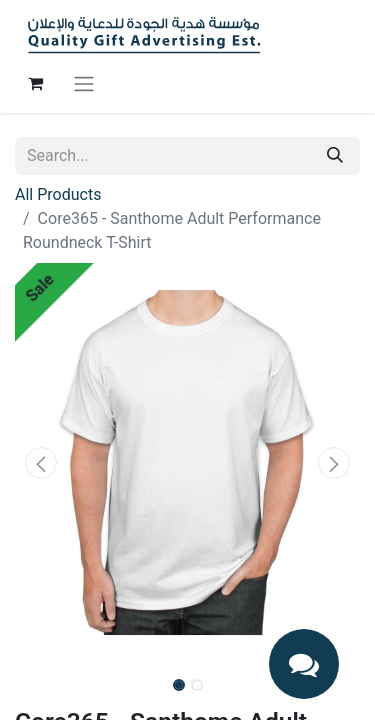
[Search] (335, 156)
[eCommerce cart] (35, 83)
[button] (41, 463)
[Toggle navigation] (84, 83)
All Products (58, 194)
